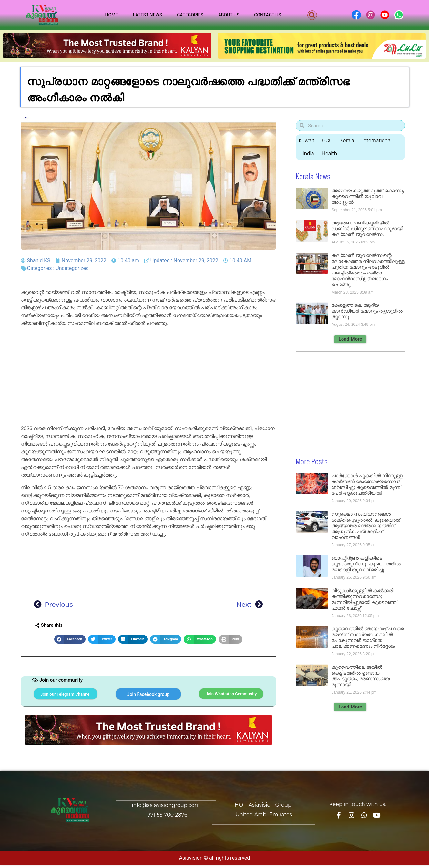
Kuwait (307, 141)
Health (332, 154)
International (382, 141)
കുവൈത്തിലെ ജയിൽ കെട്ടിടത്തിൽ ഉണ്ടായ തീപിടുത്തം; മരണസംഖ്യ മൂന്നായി (360, 675)
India (309, 154)
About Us (229, 15)
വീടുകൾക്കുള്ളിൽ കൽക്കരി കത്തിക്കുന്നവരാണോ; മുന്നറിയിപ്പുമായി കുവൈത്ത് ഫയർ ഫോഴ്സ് (364, 599)
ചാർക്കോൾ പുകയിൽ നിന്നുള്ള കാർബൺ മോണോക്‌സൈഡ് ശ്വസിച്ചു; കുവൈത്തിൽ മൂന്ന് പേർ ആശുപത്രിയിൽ (367, 484)
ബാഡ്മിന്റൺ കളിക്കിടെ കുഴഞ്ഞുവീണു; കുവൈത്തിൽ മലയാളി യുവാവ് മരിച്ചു (366, 563)
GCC (329, 141)
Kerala (351, 141)
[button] (312, 15)
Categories (190, 15)
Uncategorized (72, 268)
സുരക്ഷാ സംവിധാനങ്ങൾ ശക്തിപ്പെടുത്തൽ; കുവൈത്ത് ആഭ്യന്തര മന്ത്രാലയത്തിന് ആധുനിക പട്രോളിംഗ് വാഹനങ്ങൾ (366, 525)
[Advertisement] (148, 377)
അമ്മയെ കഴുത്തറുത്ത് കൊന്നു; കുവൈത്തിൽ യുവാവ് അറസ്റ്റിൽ (368, 196)
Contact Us (267, 15)
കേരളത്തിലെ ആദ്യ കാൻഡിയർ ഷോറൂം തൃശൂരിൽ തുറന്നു (367, 311)
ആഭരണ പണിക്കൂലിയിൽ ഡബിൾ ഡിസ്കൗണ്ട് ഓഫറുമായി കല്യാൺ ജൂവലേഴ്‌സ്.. (367, 228)
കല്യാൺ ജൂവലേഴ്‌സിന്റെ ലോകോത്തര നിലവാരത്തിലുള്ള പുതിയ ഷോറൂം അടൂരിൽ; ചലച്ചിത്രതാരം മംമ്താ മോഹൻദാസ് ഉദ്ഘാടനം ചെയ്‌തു (368, 270)
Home (112, 15)
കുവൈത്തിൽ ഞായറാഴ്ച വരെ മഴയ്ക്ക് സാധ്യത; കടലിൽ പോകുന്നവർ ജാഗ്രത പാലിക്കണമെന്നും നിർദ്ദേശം (368, 637)
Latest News (147, 15)
